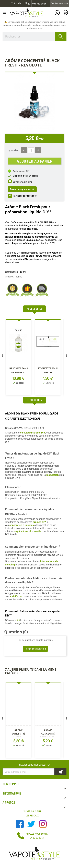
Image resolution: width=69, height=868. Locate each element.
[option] (19, 358)
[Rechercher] (34, 36)
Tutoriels (16, 3)
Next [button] (66, 356)
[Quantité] (31, 150)
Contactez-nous (59, 3)
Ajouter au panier (35, 161)
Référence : (19, 171)
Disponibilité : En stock (25, 176)
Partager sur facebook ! (26, 196)
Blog (27, 3)
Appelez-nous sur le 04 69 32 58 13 (37, 836)
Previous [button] (3, 356)
